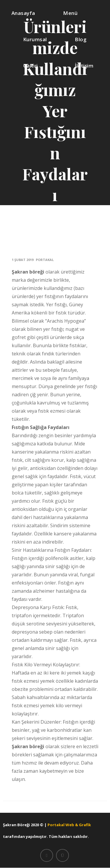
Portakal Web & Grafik (69, 825)
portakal (45, 260)
